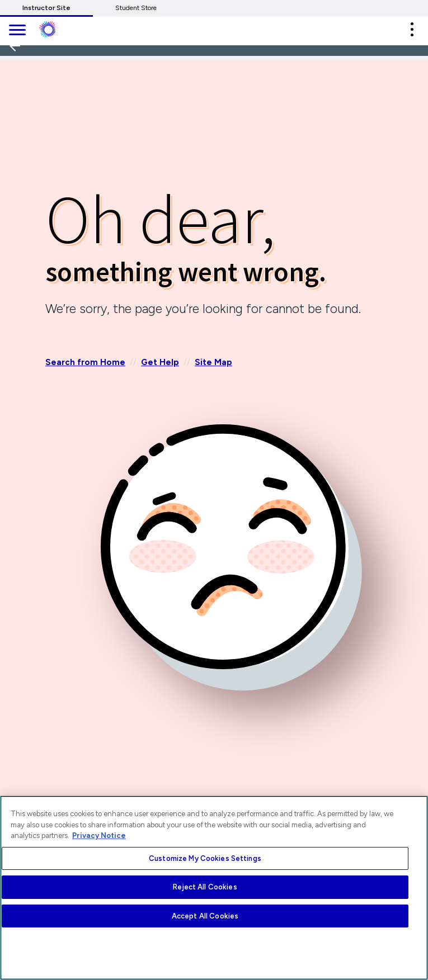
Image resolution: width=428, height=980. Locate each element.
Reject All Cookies (205, 887)
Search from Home (85, 363)
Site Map (213, 363)
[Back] (18, 83)
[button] (412, 29)
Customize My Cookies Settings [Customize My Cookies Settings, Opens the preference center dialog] (205, 858)
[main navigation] (17, 31)
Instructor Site (46, 8)
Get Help (160, 363)
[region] (214, 888)
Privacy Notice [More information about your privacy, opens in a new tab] (99, 835)
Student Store (136, 8)
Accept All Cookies (205, 916)
